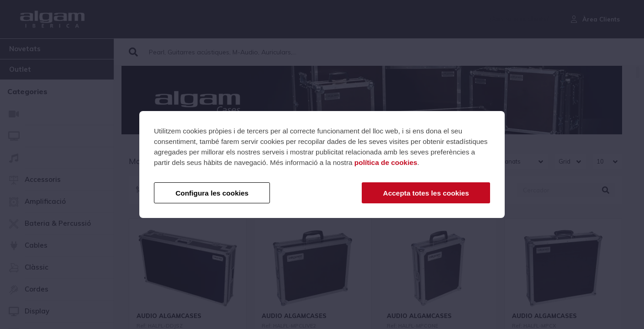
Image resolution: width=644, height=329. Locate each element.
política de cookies (386, 162)
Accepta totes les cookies (426, 193)
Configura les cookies (212, 193)
